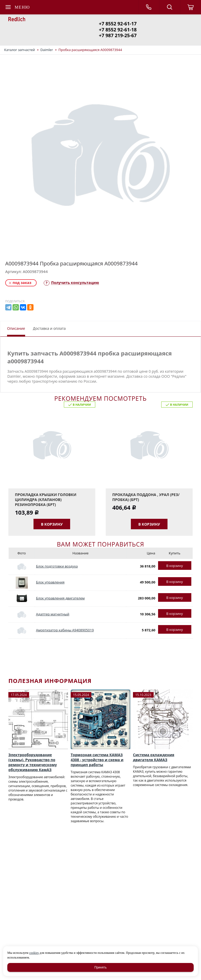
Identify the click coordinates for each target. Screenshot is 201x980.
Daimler (47, 50)
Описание (16, 328)
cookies (34, 953)
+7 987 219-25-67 (118, 35)
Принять (101, 967)
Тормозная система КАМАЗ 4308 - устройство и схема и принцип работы (97, 760)
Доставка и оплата (49, 328)
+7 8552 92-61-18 (118, 30)
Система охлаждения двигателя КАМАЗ (154, 757)
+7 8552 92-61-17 (118, 24)
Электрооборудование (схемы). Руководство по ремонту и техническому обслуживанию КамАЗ (33, 762)
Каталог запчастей (19, 50)
